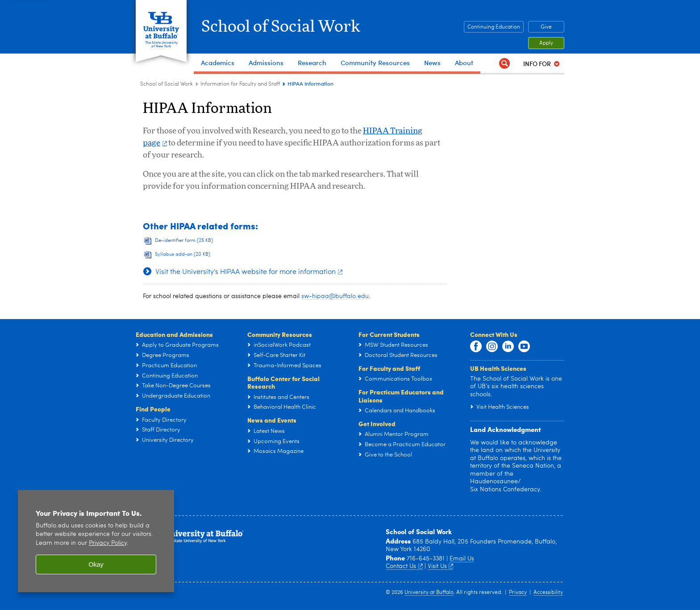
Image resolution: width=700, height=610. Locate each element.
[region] (96, 541)
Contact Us (404, 566)
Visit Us (441, 566)
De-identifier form (184, 241)
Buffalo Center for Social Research (283, 382)
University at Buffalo (429, 593)
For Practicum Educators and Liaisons (401, 396)
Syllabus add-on (183, 255)
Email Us (462, 559)
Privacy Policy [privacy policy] (108, 543)
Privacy (518, 593)
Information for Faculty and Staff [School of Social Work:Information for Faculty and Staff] (240, 84)
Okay (96, 564)
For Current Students (389, 334)
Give (546, 27)
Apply (546, 43)
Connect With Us (494, 334)
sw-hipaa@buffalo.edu (335, 296)
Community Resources (280, 334)
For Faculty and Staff (389, 368)
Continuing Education (494, 27)
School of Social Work (281, 27)
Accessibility (548, 593)
